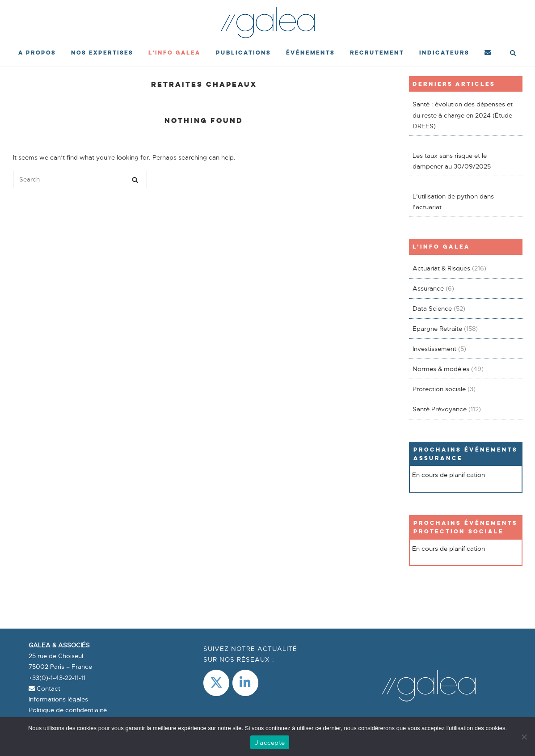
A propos (37, 53)
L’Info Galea (175, 53)
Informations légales (58, 699)
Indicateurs (444, 53)
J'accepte (270, 743)
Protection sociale (439, 389)
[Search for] (80, 179)
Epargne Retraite (437, 329)
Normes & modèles (441, 369)
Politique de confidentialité (68, 710)
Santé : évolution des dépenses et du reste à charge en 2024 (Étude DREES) (463, 115)
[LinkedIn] (245, 683)
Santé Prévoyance (440, 409)
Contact (44, 688)
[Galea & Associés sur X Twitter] (216, 683)
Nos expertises (102, 53)
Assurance (428, 288)
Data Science (432, 308)
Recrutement (377, 53)
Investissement (434, 349)
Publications (243, 53)
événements (310, 53)
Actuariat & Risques (441, 268)
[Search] (135, 180)
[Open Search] (513, 54)
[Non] (524, 737)
